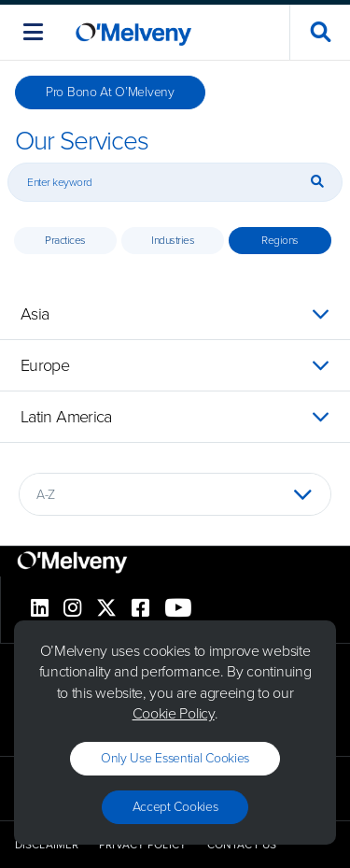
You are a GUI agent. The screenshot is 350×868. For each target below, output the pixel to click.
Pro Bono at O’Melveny (110, 92)
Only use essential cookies (175, 758)
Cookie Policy (174, 713)
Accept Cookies (175, 807)
